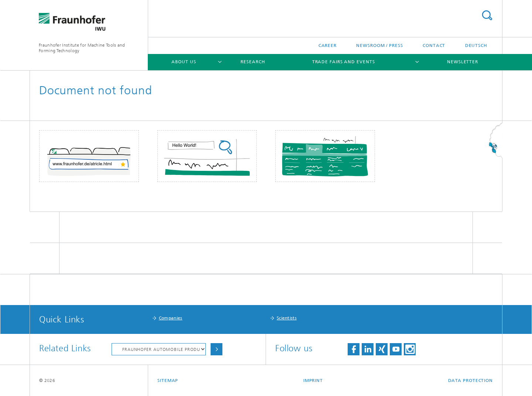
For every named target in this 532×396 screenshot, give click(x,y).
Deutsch (476, 45)
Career (328, 45)
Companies (171, 318)
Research (253, 62)
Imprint (313, 380)
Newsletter (463, 62)
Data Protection (471, 380)
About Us (184, 62)
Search (487, 15)
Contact (434, 45)
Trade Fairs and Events (344, 62)
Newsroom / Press (379, 45)
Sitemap (168, 380)
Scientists (287, 318)
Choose (216, 349)
